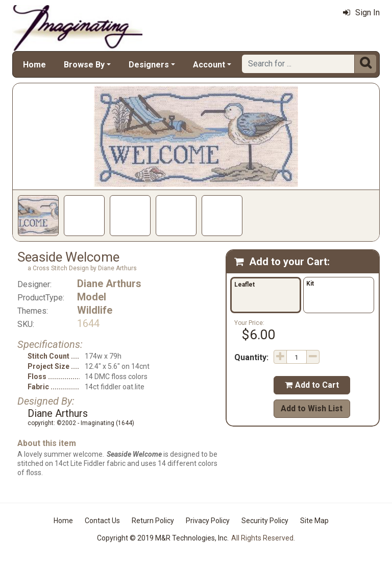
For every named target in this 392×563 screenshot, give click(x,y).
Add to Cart (312, 385)
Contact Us (102, 521)
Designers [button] (149, 65)
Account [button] (209, 65)
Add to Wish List (312, 408)
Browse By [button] (84, 65)
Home (34, 65)
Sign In (361, 13)
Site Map (314, 521)
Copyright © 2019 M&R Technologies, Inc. (163, 538)
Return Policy (153, 521)
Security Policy (265, 521)
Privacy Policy (208, 521)
